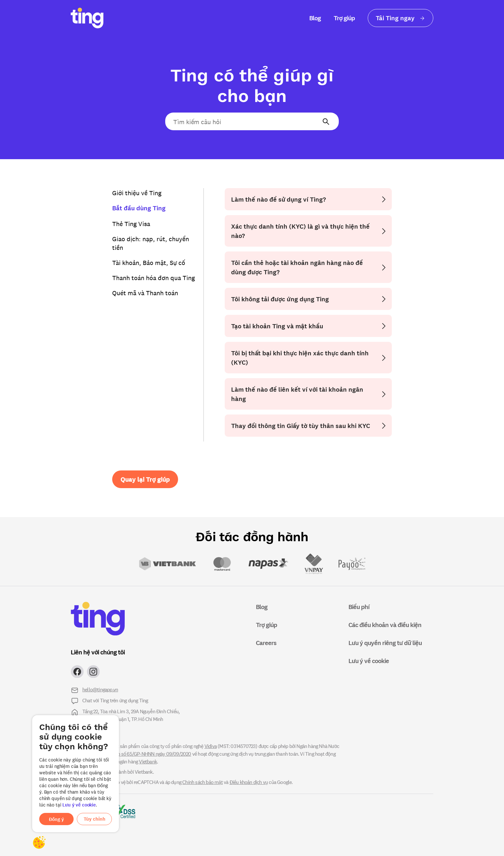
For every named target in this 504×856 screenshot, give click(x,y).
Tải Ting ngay (401, 18)
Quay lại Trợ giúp (145, 479)
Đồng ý (56, 819)
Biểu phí (359, 607)
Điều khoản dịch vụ (249, 782)
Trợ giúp (344, 18)
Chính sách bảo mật (203, 782)
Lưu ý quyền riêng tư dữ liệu (385, 643)
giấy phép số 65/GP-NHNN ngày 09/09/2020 (146, 754)
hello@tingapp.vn (100, 689)
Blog (315, 18)
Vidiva (211, 746)
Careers (266, 643)
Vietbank (148, 761)
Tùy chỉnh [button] (94, 819)
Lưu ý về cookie (79, 805)
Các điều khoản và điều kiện (385, 625)
